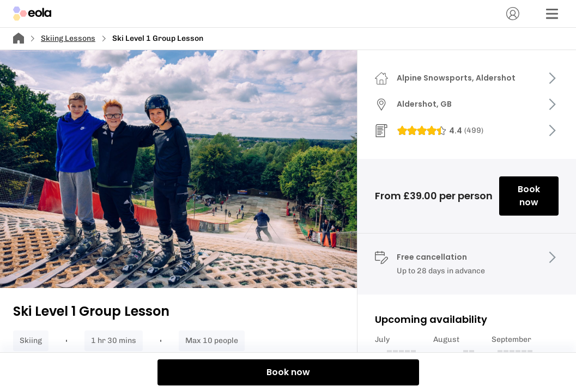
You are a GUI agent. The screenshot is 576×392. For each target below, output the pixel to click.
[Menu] (552, 14)
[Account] (513, 14)
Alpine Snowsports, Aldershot (456, 78)
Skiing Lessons (68, 38)
